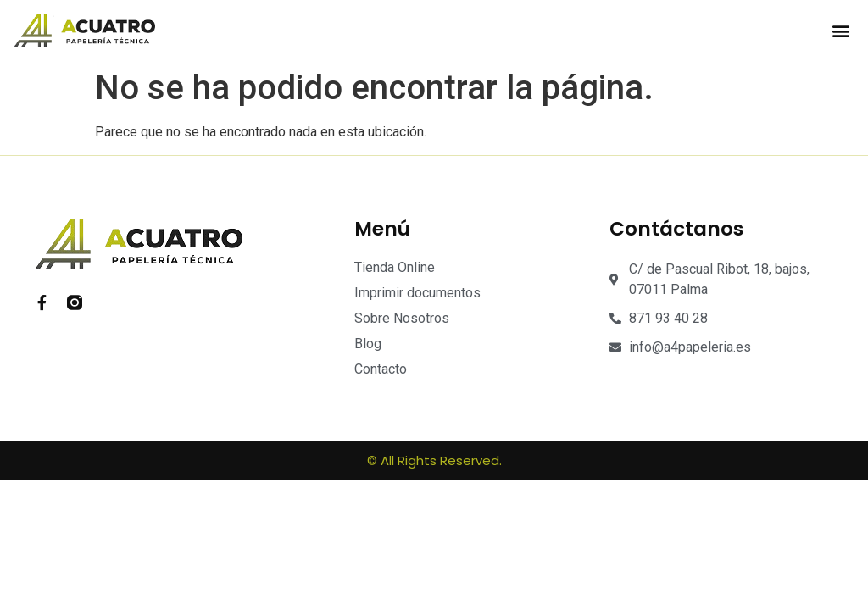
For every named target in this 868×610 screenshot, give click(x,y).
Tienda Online (395, 267)
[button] (840, 31)
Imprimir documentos (417, 293)
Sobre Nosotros (402, 318)
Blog (368, 344)
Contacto (381, 369)
